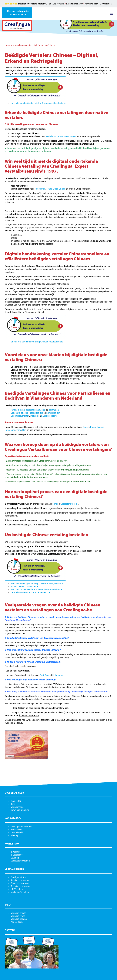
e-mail (55, 504)
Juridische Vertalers (20, 880)
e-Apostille (16, 852)
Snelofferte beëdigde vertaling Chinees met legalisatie (37, 342)
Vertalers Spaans (19, 919)
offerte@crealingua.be (17, 11)
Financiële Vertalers (20, 883)
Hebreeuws (10, 430)
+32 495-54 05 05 (17, 15)
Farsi (19, 430)
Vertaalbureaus (20, 45)
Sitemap (15, 835)
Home (8, 45)
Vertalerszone (17, 807)
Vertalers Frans (18, 916)
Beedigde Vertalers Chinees (42, 45)
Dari (24, 430)
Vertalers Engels (18, 913)
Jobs (13, 804)
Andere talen (17, 922)
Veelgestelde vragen (20, 861)
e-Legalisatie (17, 855)
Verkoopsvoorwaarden (21, 826)
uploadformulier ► (69, 504)
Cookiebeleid (17, 832)
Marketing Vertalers (20, 892)
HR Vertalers (17, 889)
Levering (15, 858)
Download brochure (20, 810)
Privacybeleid (17, 829)
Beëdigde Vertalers (20, 877)
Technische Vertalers (20, 886)
